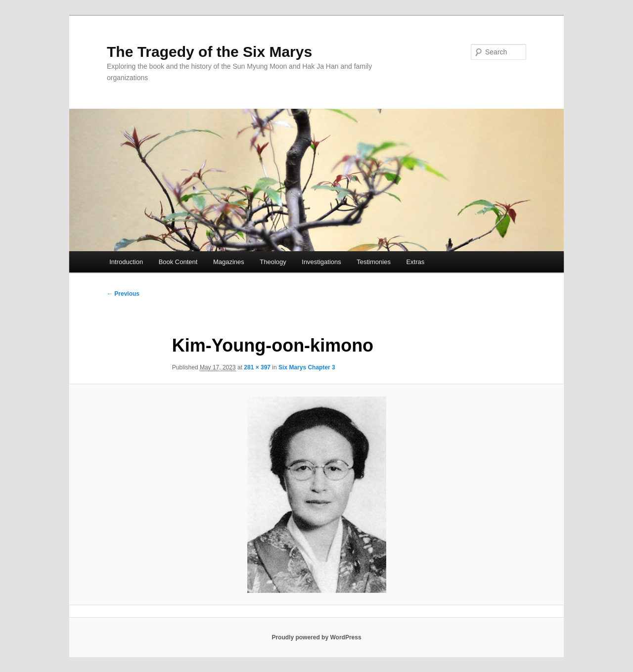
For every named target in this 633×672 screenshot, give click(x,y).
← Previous (123, 294)
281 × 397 (257, 367)
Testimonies (374, 262)
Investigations (321, 262)
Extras (415, 262)
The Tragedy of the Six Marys (209, 52)
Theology (273, 262)
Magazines (229, 262)
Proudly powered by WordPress (316, 637)
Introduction (126, 262)
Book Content (178, 262)
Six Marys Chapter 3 (307, 367)
